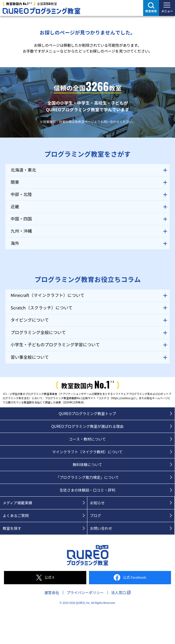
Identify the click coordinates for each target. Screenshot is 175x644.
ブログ (96, 515)
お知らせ (97, 503)
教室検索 (151, 11)
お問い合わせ (101, 528)
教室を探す (12, 528)
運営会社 (52, 592)
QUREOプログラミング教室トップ (87, 413)
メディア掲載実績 (17, 503)
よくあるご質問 (16, 515)
